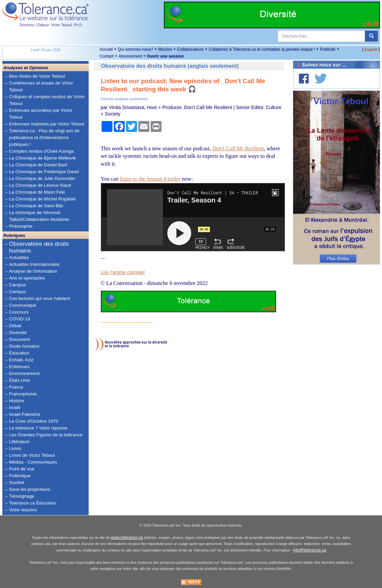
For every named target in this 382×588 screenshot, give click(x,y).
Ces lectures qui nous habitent (40, 298)
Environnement (25, 373)
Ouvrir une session (165, 56)
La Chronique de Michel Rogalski (43, 199)
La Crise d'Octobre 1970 (34, 421)
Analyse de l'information (33, 271)
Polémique (20, 476)
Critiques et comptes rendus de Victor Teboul (47, 100)
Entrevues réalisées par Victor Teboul (47, 124)
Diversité (18, 333)
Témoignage (22, 496)
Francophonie (23, 394)
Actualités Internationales (35, 264)
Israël (15, 408)
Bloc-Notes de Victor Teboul (37, 76)
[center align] (371, 36)
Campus (18, 285)
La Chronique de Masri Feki (37, 192)
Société (17, 483)
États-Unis (20, 380)
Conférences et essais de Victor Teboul (41, 86)
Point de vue (22, 469)
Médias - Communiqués (33, 462)
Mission (165, 49)
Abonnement (130, 56)
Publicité (328, 49)
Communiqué (23, 305)
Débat (15, 326)
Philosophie (21, 226)
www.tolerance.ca (127, 538)
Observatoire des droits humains (39, 247)
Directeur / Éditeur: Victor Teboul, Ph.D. (51, 25)
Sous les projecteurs (30, 489)
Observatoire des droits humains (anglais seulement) (170, 66)
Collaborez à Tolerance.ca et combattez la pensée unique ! (262, 49)
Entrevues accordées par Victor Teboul (41, 114)
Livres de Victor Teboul (32, 455)
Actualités (19, 258)
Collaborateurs (190, 49)
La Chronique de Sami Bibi (36, 206)
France (16, 387)
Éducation (19, 353)
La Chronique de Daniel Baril (38, 165)
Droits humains (24, 346)
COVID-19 (20, 319)
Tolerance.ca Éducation (33, 503)
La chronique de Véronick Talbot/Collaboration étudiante (39, 216)
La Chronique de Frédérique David (44, 172)
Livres (15, 448)
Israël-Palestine (25, 414)
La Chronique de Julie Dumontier (42, 178)
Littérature (19, 442)
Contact (106, 56)
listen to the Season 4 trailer (150, 179)
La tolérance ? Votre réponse (38, 428)
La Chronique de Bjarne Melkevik (43, 158)
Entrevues (19, 367)
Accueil (106, 49)
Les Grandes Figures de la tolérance (46, 435)
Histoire (17, 401)
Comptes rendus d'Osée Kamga (41, 151)
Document (20, 339)
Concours (19, 312)
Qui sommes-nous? (135, 49)
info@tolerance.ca (310, 550)
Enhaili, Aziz (21, 360)
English (371, 49)
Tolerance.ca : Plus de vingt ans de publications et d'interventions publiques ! (44, 138)
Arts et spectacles (27, 278)
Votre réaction (23, 510)
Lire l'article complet (123, 272)
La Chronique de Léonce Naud (40, 185)
